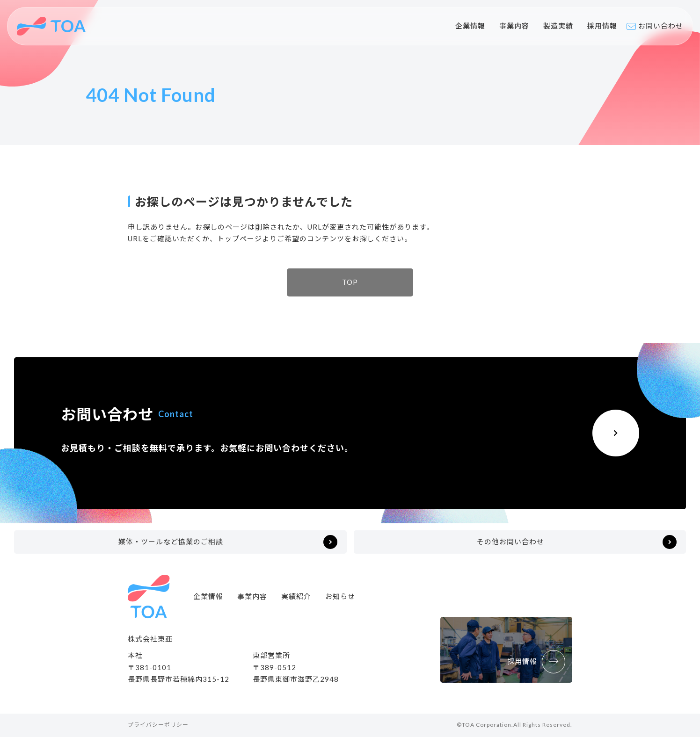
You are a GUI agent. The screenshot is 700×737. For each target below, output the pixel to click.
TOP (350, 282)
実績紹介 (296, 596)
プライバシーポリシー (158, 725)
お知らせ (340, 596)
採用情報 (602, 26)
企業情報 (470, 26)
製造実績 (558, 26)
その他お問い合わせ (510, 542)
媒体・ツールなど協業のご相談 (171, 542)
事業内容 (514, 26)
